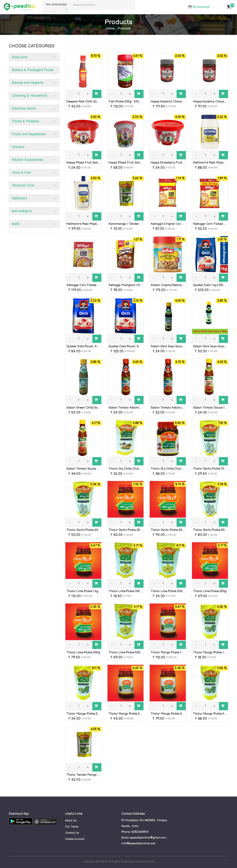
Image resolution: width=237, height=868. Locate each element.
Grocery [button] (18, 147)
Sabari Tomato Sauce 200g (85, 469)
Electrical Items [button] (24, 109)
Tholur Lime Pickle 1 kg (82, 591)
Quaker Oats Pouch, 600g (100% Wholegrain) (140, 346)
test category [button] (22, 211)
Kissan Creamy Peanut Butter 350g (175, 285)
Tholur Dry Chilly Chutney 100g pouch (134, 469)
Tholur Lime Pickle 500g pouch (130, 653)
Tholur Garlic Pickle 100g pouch (215, 469)
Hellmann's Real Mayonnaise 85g (89, 224)
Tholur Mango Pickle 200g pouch (89, 714)
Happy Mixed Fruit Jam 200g (128, 163)
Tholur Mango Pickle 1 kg (168, 653)
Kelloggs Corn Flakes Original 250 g (91, 285)
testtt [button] (16, 224)
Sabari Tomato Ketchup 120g (128, 408)
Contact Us (72, 833)
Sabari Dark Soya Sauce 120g (171, 346)
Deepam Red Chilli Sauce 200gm (89, 102)
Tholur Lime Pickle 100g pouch (130, 591)
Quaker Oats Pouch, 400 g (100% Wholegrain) (98, 346)
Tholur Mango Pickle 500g (169, 714)
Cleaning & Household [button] (29, 96)
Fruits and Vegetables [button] (29, 134)
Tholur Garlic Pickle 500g (168, 530)
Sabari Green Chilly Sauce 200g (88, 408)
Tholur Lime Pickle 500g (83, 653)
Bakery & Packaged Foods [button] (33, 70)
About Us (71, 821)
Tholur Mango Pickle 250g (127, 714)
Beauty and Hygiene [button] (28, 83)
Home (110, 29)
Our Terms (72, 827)
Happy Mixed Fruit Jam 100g (86, 163)
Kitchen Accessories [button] (28, 160)
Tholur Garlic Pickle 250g (126, 530)
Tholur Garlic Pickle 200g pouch (88, 530)
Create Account (75, 839)
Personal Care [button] (23, 185)
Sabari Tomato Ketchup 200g (171, 408)
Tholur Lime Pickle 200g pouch (172, 591)
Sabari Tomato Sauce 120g (211, 408)
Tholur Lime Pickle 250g (210, 591)
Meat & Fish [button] (21, 173)
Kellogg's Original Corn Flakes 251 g (176, 224)
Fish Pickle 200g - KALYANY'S (129, 102)
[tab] (34, 57)
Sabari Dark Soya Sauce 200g (213, 346)
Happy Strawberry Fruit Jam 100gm (174, 163)
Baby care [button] (20, 57)
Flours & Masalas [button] (25, 121)
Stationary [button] (20, 198)
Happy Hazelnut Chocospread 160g (175, 102)
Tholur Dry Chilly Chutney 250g (172, 469)
